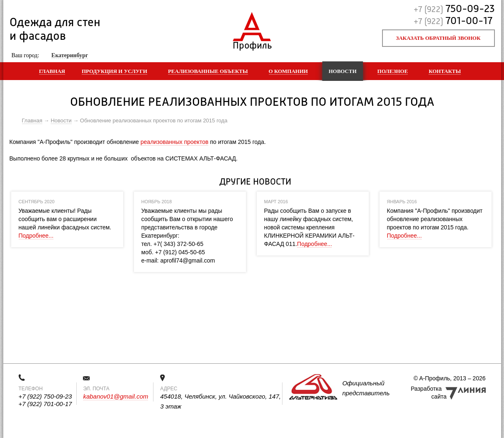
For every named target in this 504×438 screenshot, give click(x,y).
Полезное (393, 71)
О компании (289, 71)
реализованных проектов (175, 142)
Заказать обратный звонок (438, 38)
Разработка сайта (429, 393)
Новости (342, 71)
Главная (52, 71)
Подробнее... (36, 236)
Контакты (445, 71)
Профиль (252, 44)
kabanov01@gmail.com (116, 396)
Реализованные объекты (208, 71)
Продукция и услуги (114, 71)
